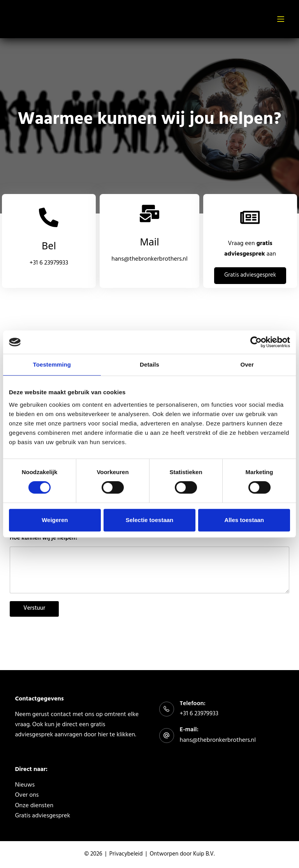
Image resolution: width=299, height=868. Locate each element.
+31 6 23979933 (49, 263)
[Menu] (281, 19)
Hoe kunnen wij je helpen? (44, 539)
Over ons (27, 796)
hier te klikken (116, 735)
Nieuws (25, 785)
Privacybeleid (126, 855)
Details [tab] (149, 364)
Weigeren (55, 520)
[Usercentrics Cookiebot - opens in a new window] (256, 342)
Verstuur (34, 609)
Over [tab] (247, 364)
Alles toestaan (244, 520)
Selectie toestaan (150, 520)
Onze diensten (34, 806)
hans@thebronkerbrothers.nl (149, 259)
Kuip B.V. (204, 855)
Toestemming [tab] (52, 364)
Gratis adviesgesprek (42, 816)
